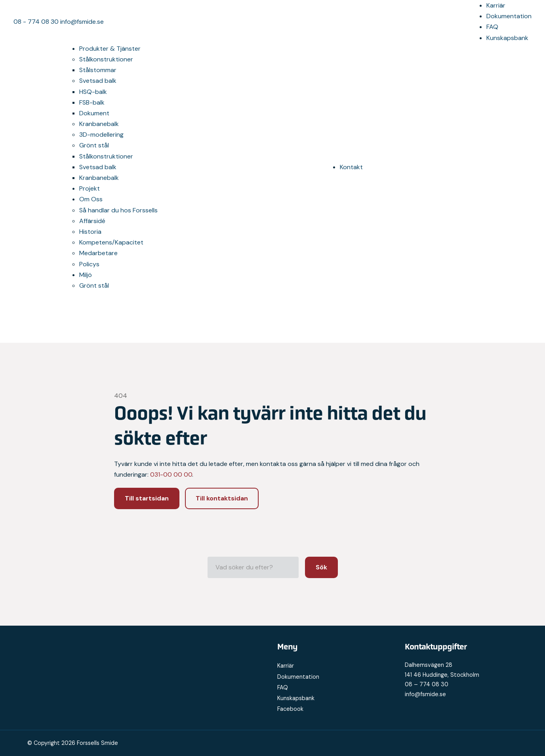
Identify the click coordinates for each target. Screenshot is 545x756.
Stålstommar (98, 70)
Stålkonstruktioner (106, 59)
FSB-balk (92, 102)
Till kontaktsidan (222, 498)
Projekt (90, 188)
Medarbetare (98, 253)
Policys (89, 264)
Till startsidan (147, 498)
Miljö (86, 275)
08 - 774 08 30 (37, 22)
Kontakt (351, 167)
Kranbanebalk (99, 124)
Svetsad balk (98, 81)
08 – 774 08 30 (427, 684)
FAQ (492, 27)
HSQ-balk (93, 92)
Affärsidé (92, 221)
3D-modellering (101, 135)
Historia (90, 232)
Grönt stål (94, 145)
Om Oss (91, 199)
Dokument (94, 113)
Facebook (290, 709)
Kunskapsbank (507, 38)
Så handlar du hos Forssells (118, 210)
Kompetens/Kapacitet (111, 242)
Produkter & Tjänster (110, 49)
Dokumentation (509, 16)
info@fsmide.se (82, 22)
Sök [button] (321, 567)
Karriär (496, 5)
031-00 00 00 (171, 474)
